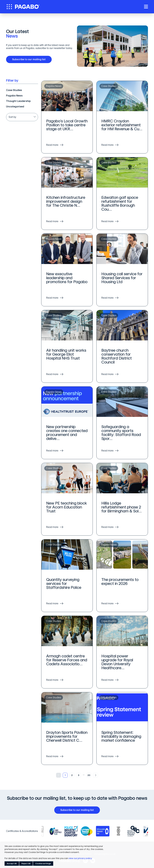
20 (89, 775)
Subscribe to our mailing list (30, 59)
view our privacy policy (80, 858)
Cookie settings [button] (43, 864)
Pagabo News (14, 96)
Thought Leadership (18, 101)
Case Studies (14, 90)
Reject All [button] (26, 864)
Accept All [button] (12, 864)
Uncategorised (15, 107)
